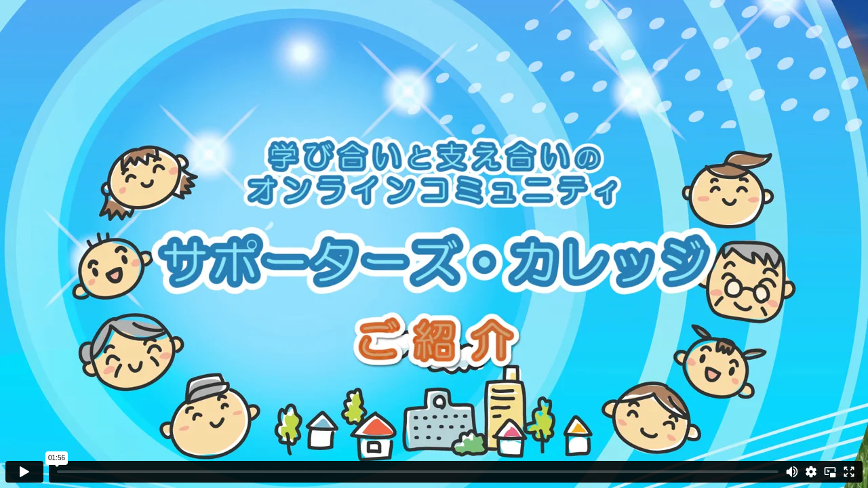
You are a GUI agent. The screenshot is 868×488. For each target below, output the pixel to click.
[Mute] (792, 472)
